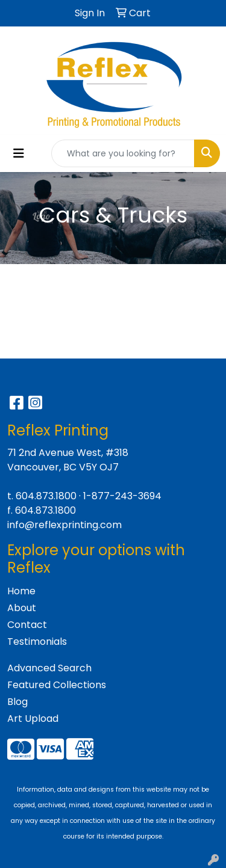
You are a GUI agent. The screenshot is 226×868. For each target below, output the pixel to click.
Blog (17, 702)
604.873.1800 (46, 496)
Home (21, 591)
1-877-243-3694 (122, 496)
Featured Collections (57, 685)
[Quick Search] (123, 153)
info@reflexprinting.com (64, 525)
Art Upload (33, 719)
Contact (27, 625)
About (22, 608)
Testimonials (37, 642)
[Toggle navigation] (19, 153)
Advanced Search (49, 668)
